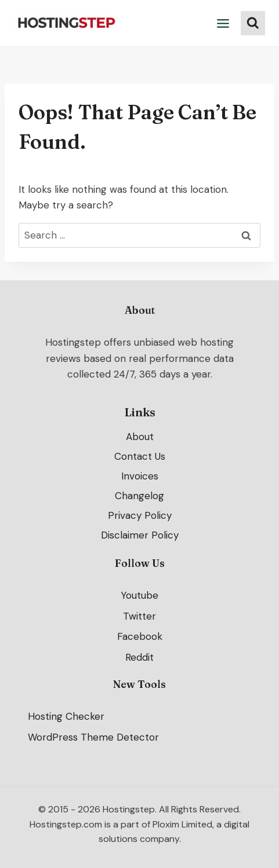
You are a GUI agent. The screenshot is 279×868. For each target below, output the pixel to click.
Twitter (139, 616)
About (140, 437)
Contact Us (140, 456)
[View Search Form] (253, 23)
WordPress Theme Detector (93, 737)
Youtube (139, 595)
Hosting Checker (66, 716)
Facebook (140, 637)
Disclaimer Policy (140, 535)
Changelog (139, 496)
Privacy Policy (140, 515)
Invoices (140, 476)
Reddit (139, 658)
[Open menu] (223, 23)
